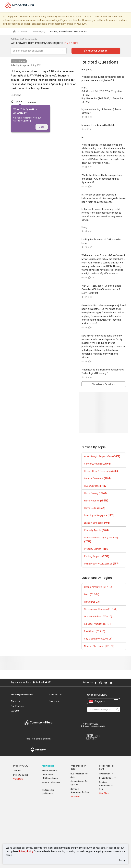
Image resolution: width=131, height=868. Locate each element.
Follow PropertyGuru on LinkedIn (111, 683)
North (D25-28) (92, 602)
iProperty (38, 750)
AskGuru (17, 771)
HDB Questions (96, 486)
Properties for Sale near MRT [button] (51, 820)
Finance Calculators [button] (51, 784)
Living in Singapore (97, 523)
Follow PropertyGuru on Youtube (106, 683)
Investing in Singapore (99, 515)
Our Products (18, 706)
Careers (15, 711)
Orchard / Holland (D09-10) (98, 617)
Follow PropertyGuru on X (115, 683)
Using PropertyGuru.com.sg (101, 564)
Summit (38, 739)
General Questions (97, 478)
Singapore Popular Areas (107, 809)
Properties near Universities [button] (78, 820)
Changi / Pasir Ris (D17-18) (98, 587)
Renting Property (97, 556)
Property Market (96, 549)
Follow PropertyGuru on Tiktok (119, 683)
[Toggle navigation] (126, 6)
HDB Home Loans (50, 778)
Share (32, 103)
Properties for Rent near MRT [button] (51, 828)
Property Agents (96, 530)
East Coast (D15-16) (95, 631)
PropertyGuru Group (22, 695)
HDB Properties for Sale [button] (79, 776)
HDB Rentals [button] (106, 774)
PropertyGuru (21, 766)
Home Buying (19, 61)
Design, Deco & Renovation (101, 471)
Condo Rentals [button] (107, 778)
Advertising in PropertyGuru (102, 456)
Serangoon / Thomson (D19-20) (101, 609)
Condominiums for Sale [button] (79, 783)
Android (38, 682)
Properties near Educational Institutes (79, 810)
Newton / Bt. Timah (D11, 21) (99, 646)
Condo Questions (97, 464)
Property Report (93, 737)
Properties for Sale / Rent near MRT (51, 810)
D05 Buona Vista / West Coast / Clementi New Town (108, 826)
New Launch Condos (23, 815)
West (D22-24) (92, 594)
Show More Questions (104, 384)
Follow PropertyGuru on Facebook (95, 683)
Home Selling (95, 508)
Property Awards (93, 725)
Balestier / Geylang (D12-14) (99, 624)
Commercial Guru (38, 722)
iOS (48, 682)
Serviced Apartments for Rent (106, 786)
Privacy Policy (26, 851)
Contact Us (55, 695)
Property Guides (21, 775)
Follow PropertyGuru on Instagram (101, 683)
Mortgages (48, 766)
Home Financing (96, 501)
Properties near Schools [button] (78, 828)
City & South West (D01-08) (98, 639)
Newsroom (55, 701)
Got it (42, 127)
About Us (16, 701)
